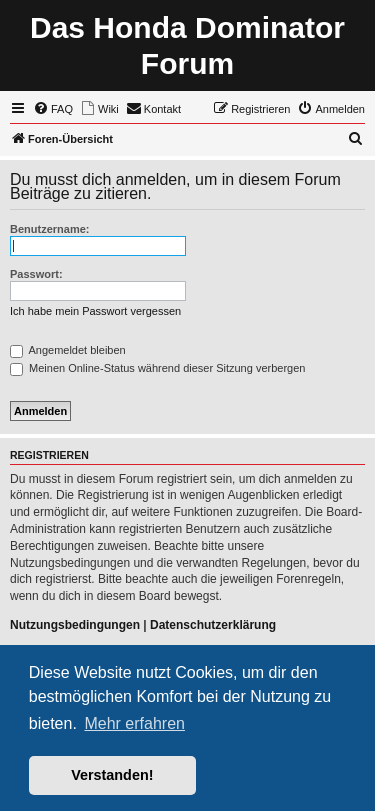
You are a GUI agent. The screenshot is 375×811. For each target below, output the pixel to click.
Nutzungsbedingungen (75, 625)
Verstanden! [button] (112, 775)
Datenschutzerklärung (213, 625)
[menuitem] (53, 109)
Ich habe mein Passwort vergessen (95, 311)
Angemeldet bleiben (68, 350)
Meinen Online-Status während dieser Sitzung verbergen (157, 368)
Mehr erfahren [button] (134, 723)
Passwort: (36, 274)
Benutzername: (49, 229)
